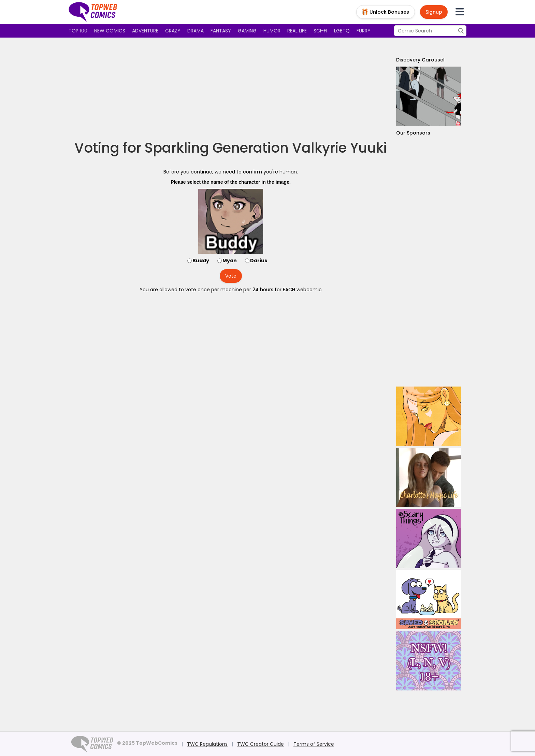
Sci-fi (320, 31)
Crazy (173, 31)
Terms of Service (314, 744)
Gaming (247, 31)
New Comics (110, 31)
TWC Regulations (207, 744)
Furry (364, 31)
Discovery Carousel (420, 60)
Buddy (201, 261)
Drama (196, 31)
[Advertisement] (231, 89)
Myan (230, 261)
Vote (231, 276)
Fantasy (221, 31)
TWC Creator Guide (261, 744)
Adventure (145, 31)
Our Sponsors (413, 133)
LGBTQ (342, 31)
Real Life (297, 31)
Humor (272, 31)
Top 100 (78, 31)
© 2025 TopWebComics (147, 743)
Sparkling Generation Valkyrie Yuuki (266, 148)
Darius (259, 261)
